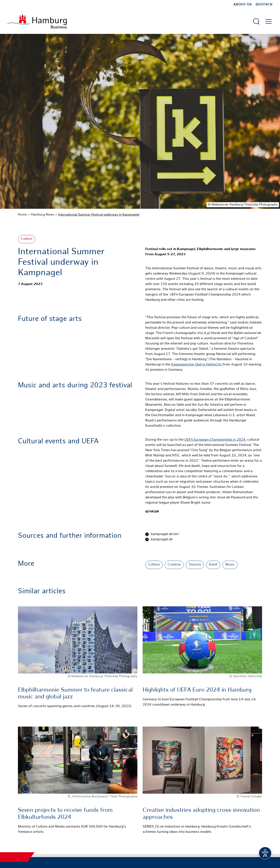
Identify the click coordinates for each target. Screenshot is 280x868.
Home (22, 215)
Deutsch (264, 5)
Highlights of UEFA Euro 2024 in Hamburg (197, 690)
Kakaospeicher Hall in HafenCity (197, 365)
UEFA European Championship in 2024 (215, 440)
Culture (27, 239)
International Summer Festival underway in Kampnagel (99, 215)
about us (243, 5)
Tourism (195, 565)
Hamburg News (43, 215)
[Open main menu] (269, 21)
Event (213, 565)
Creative (174, 565)
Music (230, 565)
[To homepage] (37, 21)
